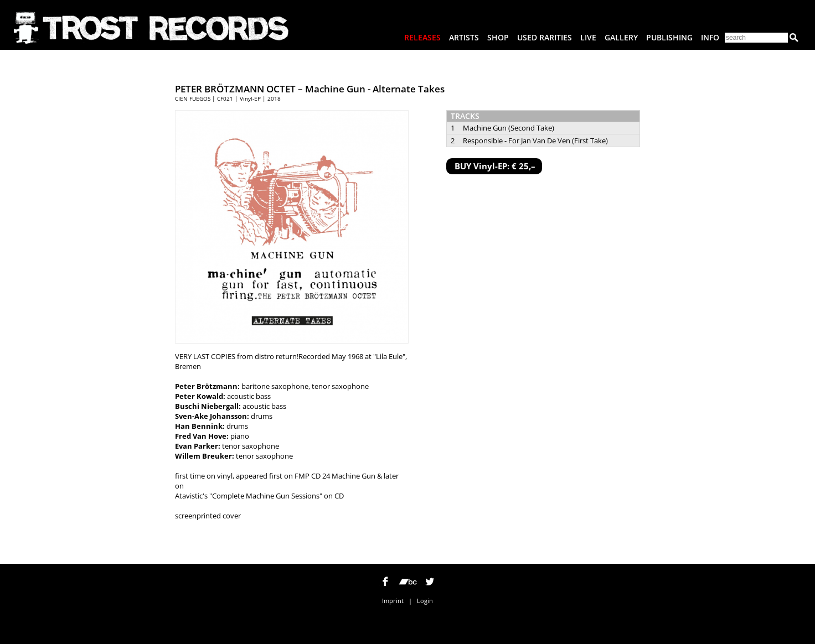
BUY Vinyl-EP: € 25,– (495, 166)
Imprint (393, 601)
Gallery (621, 37)
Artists (464, 37)
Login (425, 601)
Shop (498, 37)
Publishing (669, 37)
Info (710, 37)
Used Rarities (545, 37)
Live (588, 37)
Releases (422, 37)
